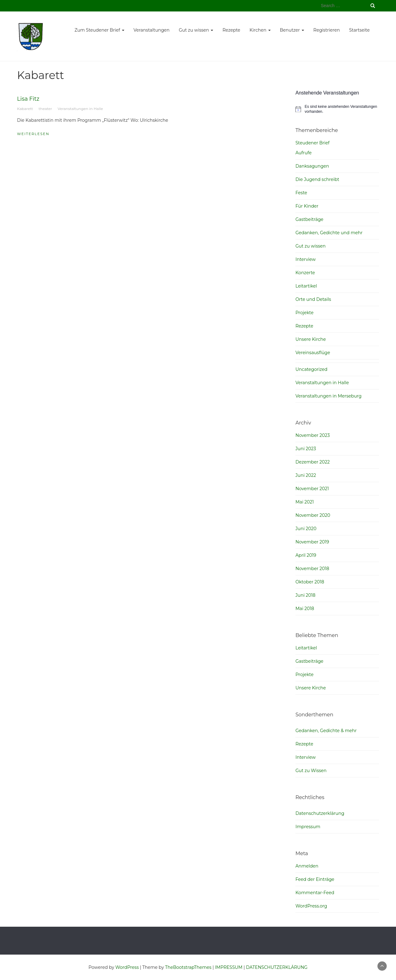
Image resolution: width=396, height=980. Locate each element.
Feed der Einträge (315, 879)
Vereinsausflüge (313, 353)
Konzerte (305, 273)
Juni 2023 (306, 449)
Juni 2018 (306, 595)
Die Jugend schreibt (317, 179)
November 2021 (312, 489)
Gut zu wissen (196, 30)
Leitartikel (306, 286)
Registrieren (327, 30)
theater (45, 109)
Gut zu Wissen (311, 771)
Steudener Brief (312, 143)
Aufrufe (303, 153)
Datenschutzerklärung (320, 813)
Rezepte (231, 30)
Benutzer (292, 30)
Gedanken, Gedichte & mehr (326, 731)
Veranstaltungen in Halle (80, 109)
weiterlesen (33, 134)
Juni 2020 (306, 529)
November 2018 (312, 569)
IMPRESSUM (229, 967)
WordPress (127, 967)
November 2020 (313, 515)
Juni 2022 (306, 475)
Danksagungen (312, 166)
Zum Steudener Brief (99, 30)
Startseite (359, 30)
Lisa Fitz (28, 99)
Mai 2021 (305, 502)
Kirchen (260, 30)
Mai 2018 (305, 609)
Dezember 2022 (313, 462)
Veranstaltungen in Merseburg (329, 396)
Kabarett (25, 109)
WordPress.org (311, 906)
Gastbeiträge (309, 219)
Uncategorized (311, 369)
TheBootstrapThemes (188, 967)
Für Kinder (307, 206)
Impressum (308, 827)
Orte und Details (313, 299)
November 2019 (312, 542)
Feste (301, 193)
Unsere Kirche (311, 339)
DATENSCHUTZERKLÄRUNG (277, 967)
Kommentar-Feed (315, 893)
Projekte (304, 313)
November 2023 (313, 435)
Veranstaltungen (152, 30)
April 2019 (306, 555)
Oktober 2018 (310, 582)
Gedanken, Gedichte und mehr (329, 233)
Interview (306, 259)
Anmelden (307, 866)
